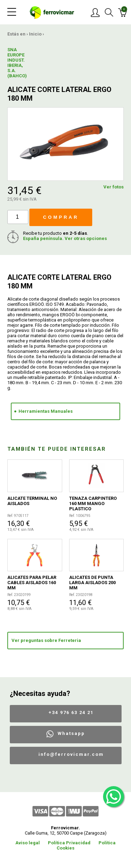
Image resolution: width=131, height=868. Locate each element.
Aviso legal (28, 843)
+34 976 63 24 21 (71, 712)
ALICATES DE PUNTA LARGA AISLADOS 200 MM (92, 583)
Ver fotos (114, 187)
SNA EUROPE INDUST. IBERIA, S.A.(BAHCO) (17, 63)
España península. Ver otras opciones (65, 238)
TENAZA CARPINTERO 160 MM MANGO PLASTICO (93, 503)
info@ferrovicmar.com (71, 754)
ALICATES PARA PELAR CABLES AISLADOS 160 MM (32, 583)
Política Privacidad (69, 843)
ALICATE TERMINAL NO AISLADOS (32, 501)
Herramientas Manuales (46, 411)
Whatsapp (71, 733)
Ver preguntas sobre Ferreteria (46, 640)
